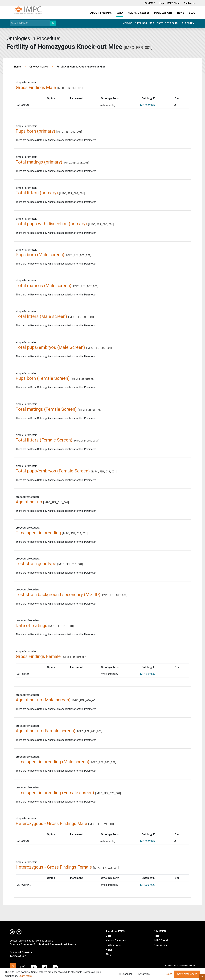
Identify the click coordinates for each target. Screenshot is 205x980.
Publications (163, 13)
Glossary (188, 23)
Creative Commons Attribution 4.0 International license (43, 944)
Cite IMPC (160, 931)
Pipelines (141, 23)
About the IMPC (101, 13)
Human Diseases (139, 13)
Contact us (160, 945)
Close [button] (169, 974)
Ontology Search (168, 23)
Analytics (143, 974)
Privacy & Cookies (21, 952)
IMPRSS (127, 23)
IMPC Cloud (161, 940)
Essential (125, 974)
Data (120, 13)
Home (17, 67)
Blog (192, 13)
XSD (152, 23)
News (181, 13)
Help (156, 936)
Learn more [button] (25, 976)
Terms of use (18, 956)
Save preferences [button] (187, 974)
